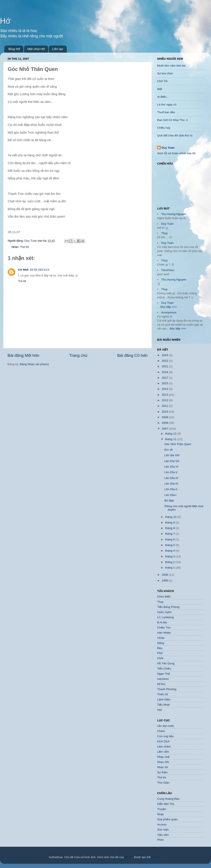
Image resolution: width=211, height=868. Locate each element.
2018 (165, 372)
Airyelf (129, 857)
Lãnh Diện (164, 699)
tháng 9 (170, 522)
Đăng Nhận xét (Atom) (34, 364)
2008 (165, 423)
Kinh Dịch (163, 741)
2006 (165, 575)
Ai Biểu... (163, 97)
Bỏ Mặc (169, 501)
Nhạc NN (163, 762)
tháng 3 (170, 556)
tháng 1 (170, 568)
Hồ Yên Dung (166, 663)
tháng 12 (171, 434)
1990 (165, 580)
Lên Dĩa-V (171, 472)
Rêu (160, 648)
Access (162, 825)
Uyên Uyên (164, 612)
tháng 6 (170, 539)
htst (160, 710)
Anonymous (169, 312)
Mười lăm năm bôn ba (171, 66)
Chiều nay (164, 128)
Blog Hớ (14, 49)
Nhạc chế (163, 757)
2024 (165, 355)
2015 (165, 383)
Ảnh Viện (163, 830)
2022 (165, 361)
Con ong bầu (165, 736)
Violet (161, 638)
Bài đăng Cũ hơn (132, 355)
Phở (160, 653)
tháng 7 (170, 534)
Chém (161, 731)
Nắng (161, 643)
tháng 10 (171, 517)
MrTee (161, 684)
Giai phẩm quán (167, 819)
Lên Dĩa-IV (171, 478)
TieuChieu (168, 270)
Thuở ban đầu (166, 112)
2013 (165, 395)
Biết (160, 89)
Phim (161, 840)
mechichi (163, 679)
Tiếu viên (163, 835)
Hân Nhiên (164, 633)
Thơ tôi (24, 247)
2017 (165, 378)
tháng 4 (170, 551)
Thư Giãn (163, 783)
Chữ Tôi (162, 81)
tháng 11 (171, 439)
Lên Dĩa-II (171, 489)
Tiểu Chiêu (164, 669)
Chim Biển (164, 597)
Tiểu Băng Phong (168, 607)
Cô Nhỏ (23, 270)
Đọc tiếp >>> (168, 307)
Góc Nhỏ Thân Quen (178, 444)
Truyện (162, 809)
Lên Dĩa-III (171, 484)
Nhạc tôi (162, 767)
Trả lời (22, 281)
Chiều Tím (164, 628)
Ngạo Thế (164, 674)
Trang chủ (78, 355)
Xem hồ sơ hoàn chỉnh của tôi (176, 153)
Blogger (156, 857)
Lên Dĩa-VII (172, 461)
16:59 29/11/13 (39, 270)
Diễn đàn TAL (166, 804)
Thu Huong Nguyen (174, 214)
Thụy (164, 233)
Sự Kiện (162, 772)
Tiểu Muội (163, 705)
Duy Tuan (168, 148)
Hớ (5, 21)
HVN (160, 658)
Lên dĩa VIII (172, 455)
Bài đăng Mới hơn (23, 355)
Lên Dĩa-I (171, 495)
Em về (169, 450)
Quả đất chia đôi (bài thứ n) (175, 135)
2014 (165, 389)
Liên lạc (58, 49)
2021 (165, 366)
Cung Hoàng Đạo (168, 799)
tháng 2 (170, 562)
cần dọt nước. (166, 726)
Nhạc (161, 814)
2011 (165, 406)
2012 (165, 400)
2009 (165, 417)
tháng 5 (170, 545)
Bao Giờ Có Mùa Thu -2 (172, 120)
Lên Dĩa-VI (171, 467)
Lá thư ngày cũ (167, 104)
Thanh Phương (167, 689)
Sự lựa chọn (165, 73)
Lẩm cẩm (163, 752)
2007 (165, 429)
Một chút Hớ (36, 49)
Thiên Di (163, 694)
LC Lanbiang (165, 617)
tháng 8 (170, 528)
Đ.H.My (162, 622)
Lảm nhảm (164, 747)
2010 (165, 412)
